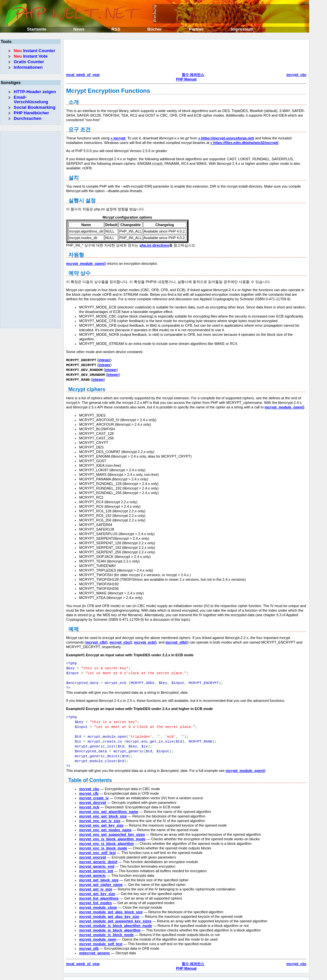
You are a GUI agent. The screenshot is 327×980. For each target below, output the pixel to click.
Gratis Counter (29, 62)
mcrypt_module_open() (86, 263)
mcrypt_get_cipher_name (101, 877)
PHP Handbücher (31, 113)
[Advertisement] (185, 57)
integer (104, 360)
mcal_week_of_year (83, 75)
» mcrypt (118, 138)
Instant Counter (34, 51)
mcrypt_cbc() (121, 641)
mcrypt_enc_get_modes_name (105, 823)
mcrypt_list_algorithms (99, 891)
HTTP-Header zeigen (35, 92)
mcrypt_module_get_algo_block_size (111, 905)
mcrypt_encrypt (93, 850)
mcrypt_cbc (296, 75)
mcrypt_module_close (98, 900)
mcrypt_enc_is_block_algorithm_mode (112, 832)
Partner (196, 29)
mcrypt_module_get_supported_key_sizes (115, 914)
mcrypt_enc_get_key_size (101, 818)
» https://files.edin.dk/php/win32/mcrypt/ (244, 143)
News (79, 29)
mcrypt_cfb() (97, 641)
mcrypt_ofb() (176, 641)
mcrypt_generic (92, 868)
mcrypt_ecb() (145, 641)
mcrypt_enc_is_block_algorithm (107, 836)
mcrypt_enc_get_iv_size (100, 814)
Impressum (242, 29)
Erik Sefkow (207, 975)
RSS (116, 29)
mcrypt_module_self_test (101, 937)
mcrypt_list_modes (95, 896)
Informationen (28, 67)
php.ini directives (154, 245)
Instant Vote (31, 56)
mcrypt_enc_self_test (98, 845)
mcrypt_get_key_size (97, 887)
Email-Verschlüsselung (31, 99)
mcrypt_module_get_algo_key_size (109, 909)
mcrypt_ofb (89, 941)
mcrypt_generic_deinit (98, 855)
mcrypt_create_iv (94, 791)
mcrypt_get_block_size (99, 873)
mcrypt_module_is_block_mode (107, 928)
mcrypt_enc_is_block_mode (103, 841)
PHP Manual (186, 79)
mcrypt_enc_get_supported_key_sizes (112, 827)
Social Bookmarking (35, 107)
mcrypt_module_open (98, 932)
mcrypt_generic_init (96, 864)
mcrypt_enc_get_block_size (103, 809)
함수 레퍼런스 (193, 75)
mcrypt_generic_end (97, 859)
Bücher (155, 29)
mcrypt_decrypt (93, 795)
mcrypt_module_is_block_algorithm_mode (116, 918)
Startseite (37, 29)
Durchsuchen (28, 118)
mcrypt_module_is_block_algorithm (110, 923)
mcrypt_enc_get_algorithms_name (109, 804)
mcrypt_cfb (89, 786)
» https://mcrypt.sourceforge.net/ (226, 138)
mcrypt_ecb (89, 800)
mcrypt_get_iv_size (96, 882)
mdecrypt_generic (95, 946)
